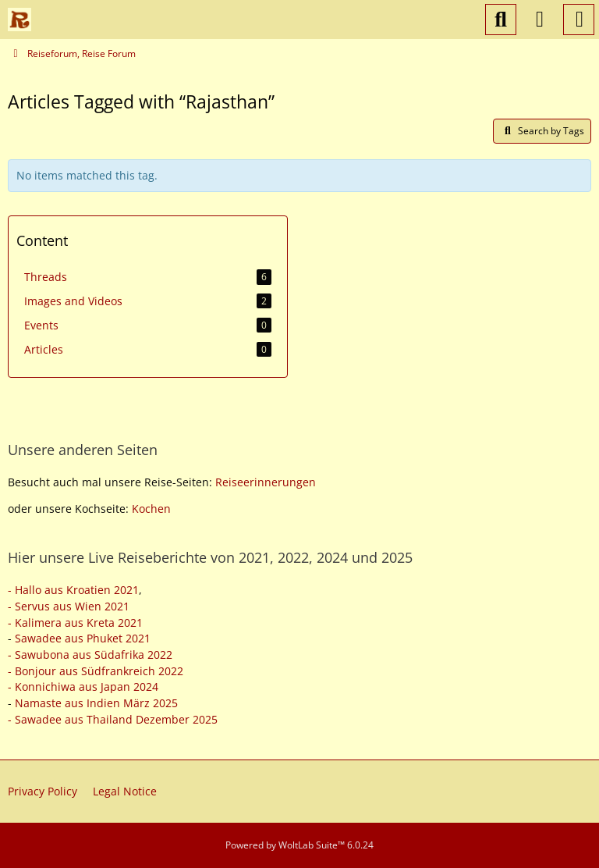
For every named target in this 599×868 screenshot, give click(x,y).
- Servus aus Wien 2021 (69, 606)
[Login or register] (540, 20)
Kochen (151, 509)
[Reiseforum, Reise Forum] (19, 20)
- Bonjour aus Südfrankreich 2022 (96, 671)
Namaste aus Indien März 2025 (96, 703)
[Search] (501, 20)
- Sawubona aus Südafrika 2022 (90, 655)
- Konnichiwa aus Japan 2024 (83, 687)
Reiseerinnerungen (266, 482)
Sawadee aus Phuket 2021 (83, 638)
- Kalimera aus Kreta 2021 (75, 623)
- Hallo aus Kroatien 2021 (73, 590)
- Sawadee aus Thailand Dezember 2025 (113, 719)
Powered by (299, 845)
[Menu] (579, 20)
